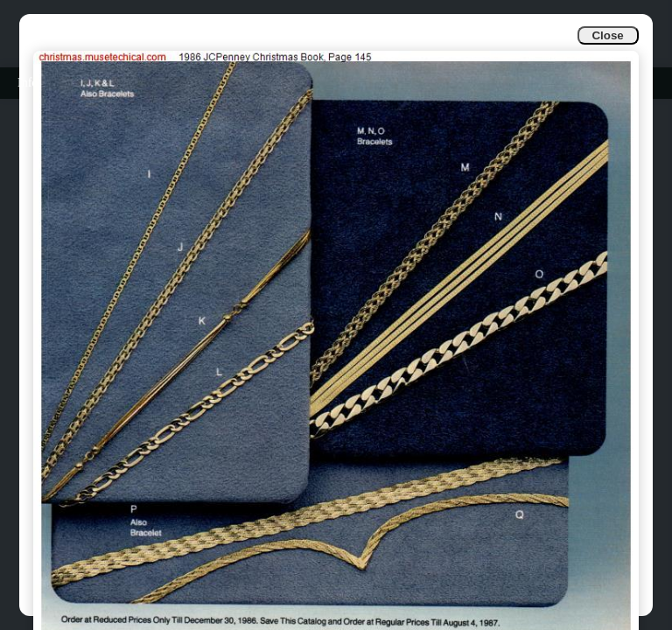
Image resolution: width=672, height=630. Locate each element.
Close (607, 35)
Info (28, 83)
